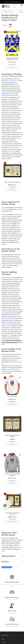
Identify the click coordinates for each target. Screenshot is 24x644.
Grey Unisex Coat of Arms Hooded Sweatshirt (12, 475)
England (19, 86)
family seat (20, 209)
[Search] (21, 12)
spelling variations (14, 279)
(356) (15, 64)
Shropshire (18, 229)
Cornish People (12, 81)
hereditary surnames (7, 95)
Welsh (3, 129)
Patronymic (8, 112)
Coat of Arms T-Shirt (12, 397)
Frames (3, 642)
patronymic (10, 123)
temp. (16, 237)
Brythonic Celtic (6, 326)
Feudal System (6, 107)
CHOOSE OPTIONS (12, 67)
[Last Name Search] (12, 11)
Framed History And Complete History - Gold (12, 513)
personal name (11, 151)
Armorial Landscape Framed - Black (12, 182)
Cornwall (17, 120)
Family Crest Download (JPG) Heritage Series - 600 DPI (12, 59)
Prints (3, 639)
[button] (12, 556)
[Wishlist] (20, 31)
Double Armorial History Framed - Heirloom (12, 436)
